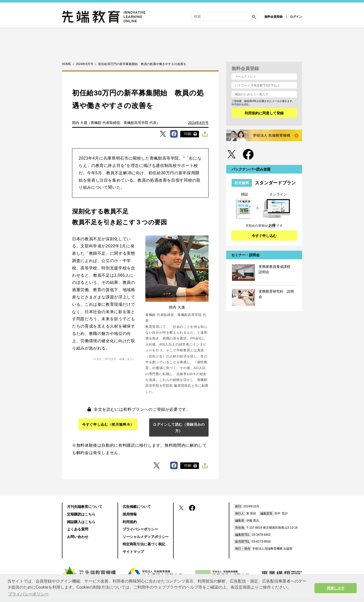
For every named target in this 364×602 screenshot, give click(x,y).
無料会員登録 (274, 17)
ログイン (296, 17)
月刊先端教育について (85, 507)
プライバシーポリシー (140, 529)
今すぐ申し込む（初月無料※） (108, 424)
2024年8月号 (198, 123)
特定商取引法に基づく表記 (144, 544)
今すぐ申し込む (264, 236)
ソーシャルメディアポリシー (146, 537)
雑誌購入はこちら (81, 522)
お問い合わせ (78, 537)
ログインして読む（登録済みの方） (179, 428)
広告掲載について (137, 507)
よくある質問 (78, 529)
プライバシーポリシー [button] (28, 594)
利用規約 (237, 104)
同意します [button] (336, 588)
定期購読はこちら (81, 514)
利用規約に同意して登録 (264, 113)
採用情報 (130, 514)
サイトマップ (133, 552)
